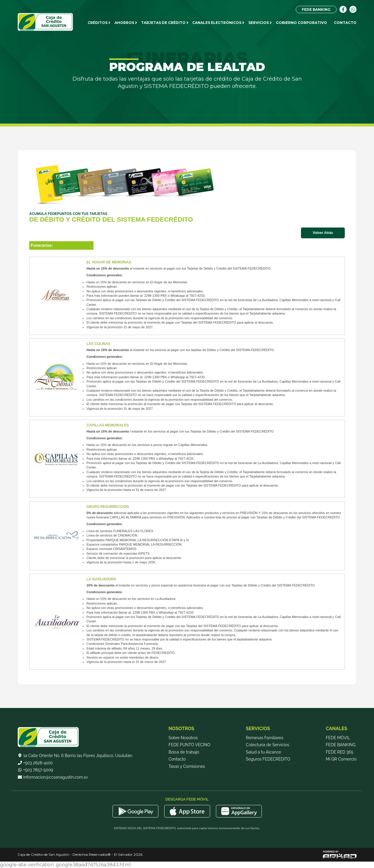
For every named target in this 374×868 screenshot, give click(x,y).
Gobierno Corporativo (301, 23)
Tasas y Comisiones (187, 769)
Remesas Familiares (265, 740)
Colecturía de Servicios (268, 747)
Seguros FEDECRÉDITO (268, 761)
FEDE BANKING (316, 9)
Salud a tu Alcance (264, 754)
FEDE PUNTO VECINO (189, 747)
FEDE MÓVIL (338, 740)
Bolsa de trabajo (184, 754)
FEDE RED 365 (340, 754)
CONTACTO (345, 23)
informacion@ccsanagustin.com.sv (53, 780)
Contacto (177, 761)
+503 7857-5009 (35, 772)
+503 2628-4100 (35, 765)
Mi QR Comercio (341, 761)
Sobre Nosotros (183, 740)
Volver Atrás (323, 233)
